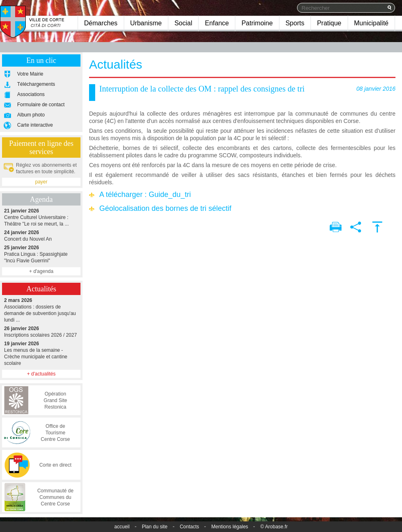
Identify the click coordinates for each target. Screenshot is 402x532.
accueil (122, 527)
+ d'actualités (41, 374)
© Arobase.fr (274, 527)
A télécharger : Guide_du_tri (145, 194)
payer (41, 182)
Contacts (189, 527)
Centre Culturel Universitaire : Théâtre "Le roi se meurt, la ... (41, 217)
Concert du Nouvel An (41, 236)
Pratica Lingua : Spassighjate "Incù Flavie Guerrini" (41, 254)
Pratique (329, 23)
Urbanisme (146, 23)
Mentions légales (230, 527)
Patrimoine (257, 23)
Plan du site (155, 527)
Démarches (101, 23)
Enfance (217, 23)
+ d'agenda (41, 271)
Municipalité (371, 23)
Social (183, 23)
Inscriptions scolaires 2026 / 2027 (41, 332)
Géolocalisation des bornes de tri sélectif (165, 208)
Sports (295, 23)
